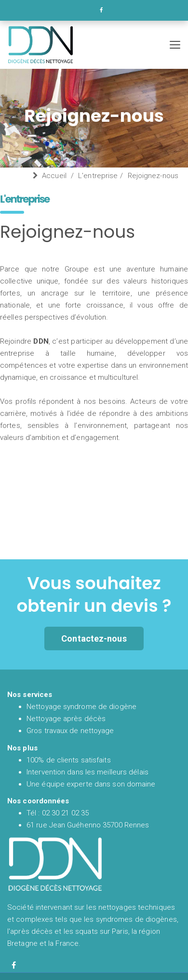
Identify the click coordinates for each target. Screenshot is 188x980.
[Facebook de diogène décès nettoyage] (14, 965)
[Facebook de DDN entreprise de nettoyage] (101, 10)
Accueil (54, 176)
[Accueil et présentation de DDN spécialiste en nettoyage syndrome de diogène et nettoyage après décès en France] (87, 45)
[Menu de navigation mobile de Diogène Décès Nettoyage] (175, 45)
